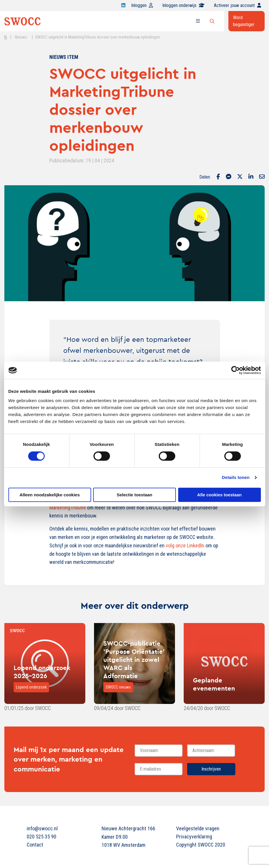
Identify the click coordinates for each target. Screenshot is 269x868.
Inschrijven (211, 769)
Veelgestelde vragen (198, 828)
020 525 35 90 (41, 837)
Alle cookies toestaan (219, 495)
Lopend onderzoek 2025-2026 (42, 672)
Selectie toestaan (134, 495)
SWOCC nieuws (118, 687)
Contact (35, 845)
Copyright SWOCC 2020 (201, 845)
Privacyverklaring (194, 837)
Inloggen (142, 5)
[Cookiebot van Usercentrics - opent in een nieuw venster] (235, 370)
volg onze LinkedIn (185, 545)
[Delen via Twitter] (240, 177)
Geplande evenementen (214, 684)
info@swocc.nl (42, 828)
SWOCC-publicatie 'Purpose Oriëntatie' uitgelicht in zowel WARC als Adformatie (134, 660)
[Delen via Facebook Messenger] (229, 177)
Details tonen (236, 477)
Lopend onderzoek (31, 687)
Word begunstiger (244, 21)
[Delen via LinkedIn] (251, 177)
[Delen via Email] (262, 177)
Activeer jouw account (238, 5)
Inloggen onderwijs (183, 5)
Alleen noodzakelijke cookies (50, 495)
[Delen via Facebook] (218, 177)
